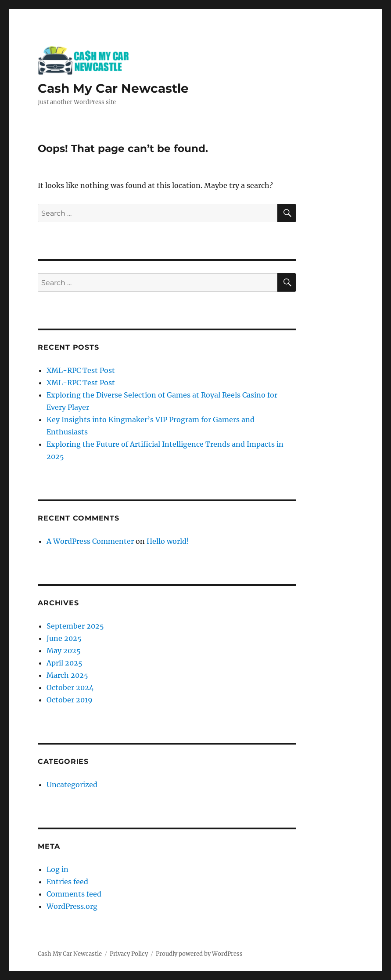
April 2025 (65, 663)
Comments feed (74, 894)
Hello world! (168, 541)
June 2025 (64, 638)
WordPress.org (72, 906)
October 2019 (70, 700)
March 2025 (67, 675)
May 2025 (64, 651)
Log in (57, 869)
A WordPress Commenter (90, 541)
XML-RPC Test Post (81, 370)
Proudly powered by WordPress (199, 954)
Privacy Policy (129, 954)
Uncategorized (72, 785)
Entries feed (67, 882)
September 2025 (75, 626)
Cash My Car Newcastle (113, 88)
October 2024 (70, 687)
